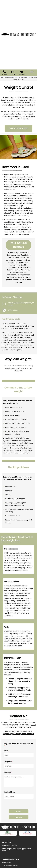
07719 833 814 (12, 847)
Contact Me (6, 844)
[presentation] (19, 806)
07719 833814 (13, 310)
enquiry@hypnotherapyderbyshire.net (21, 304)
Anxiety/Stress (7, 864)
